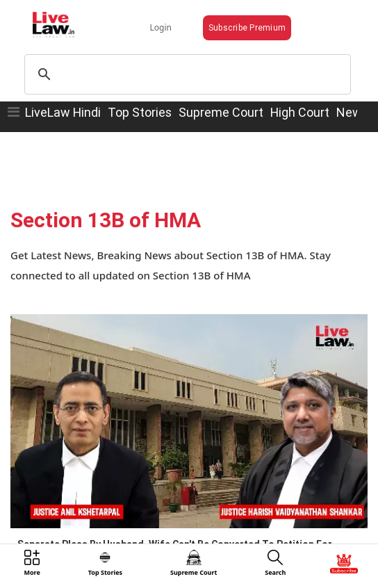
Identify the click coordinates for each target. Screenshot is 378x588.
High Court (300, 112)
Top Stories (140, 112)
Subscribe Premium (247, 27)
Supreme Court (221, 112)
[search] (186, 74)
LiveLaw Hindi (63, 112)
